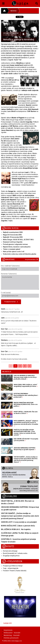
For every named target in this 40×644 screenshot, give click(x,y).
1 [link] (15, 366)
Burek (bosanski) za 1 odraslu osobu (15, 553)
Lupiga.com (7, 623)
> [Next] (29, 366)
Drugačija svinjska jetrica (11, 556)
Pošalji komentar (11, 302)
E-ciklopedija (12, 561)
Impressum (7, 630)
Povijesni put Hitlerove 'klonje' (13, 566)
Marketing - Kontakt (11, 635)
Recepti (8, 546)
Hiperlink (9, 496)
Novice (13, 11)
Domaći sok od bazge (10, 551)
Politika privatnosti (10, 638)
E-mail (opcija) (20, 295)
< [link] (11, 366)
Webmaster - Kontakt (11, 633)
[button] (3, 3)
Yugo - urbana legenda (11, 568)
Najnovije (7, 372)
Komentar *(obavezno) (20, 281)
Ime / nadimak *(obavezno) (20, 268)
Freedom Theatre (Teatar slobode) (15, 571)
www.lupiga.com (17, 641)
